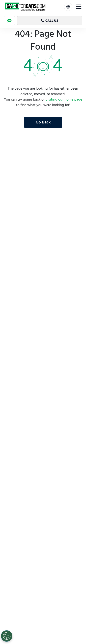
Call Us (50, 21)
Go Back (43, 122)
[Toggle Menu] (79, 7)
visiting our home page (64, 100)
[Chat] (9, 21)
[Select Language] (68, 7)
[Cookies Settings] (7, 636)
